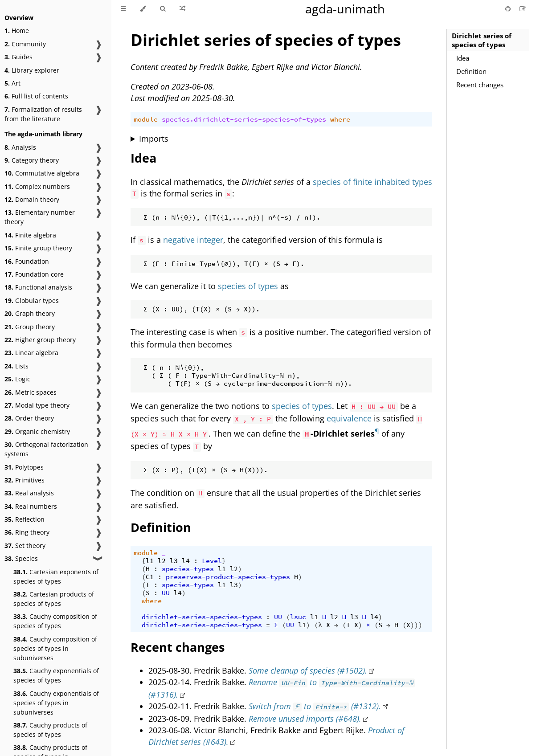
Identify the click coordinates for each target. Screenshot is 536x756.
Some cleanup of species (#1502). (308, 670)
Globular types (32, 300)
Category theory (32, 160)
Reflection (25, 519)
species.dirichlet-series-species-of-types (244, 119)
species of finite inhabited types (372, 182)
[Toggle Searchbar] (163, 9)
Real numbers (31, 506)
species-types (188, 569)
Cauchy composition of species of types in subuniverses (55, 648)
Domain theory (32, 199)
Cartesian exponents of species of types (56, 576)
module (146, 119)
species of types (248, 286)
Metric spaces (31, 392)
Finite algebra (30, 235)
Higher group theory (40, 340)
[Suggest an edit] (523, 9)
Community (25, 44)
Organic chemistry (37, 431)
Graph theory (30, 313)
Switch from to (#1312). (315, 706)
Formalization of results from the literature (43, 114)
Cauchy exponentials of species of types (56, 675)
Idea (463, 58)
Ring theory (27, 532)
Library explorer (32, 70)
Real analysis (29, 493)
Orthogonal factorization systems (46, 449)
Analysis (20, 147)
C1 (150, 577)
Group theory (30, 327)
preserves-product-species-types (228, 577)
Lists (16, 366)
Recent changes (480, 85)
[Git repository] (509, 9)
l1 (150, 561)
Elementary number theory (40, 217)
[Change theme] (143, 9)
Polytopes (24, 467)
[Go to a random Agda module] (182, 9)
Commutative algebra (42, 173)
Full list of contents (36, 96)
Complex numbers (37, 186)
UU (166, 593)
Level (212, 561)
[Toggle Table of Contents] (123, 9)
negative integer (193, 240)
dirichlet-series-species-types (202, 617)
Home (17, 31)
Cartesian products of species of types (54, 599)
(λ (318, 625)
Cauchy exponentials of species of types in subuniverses (56, 703)
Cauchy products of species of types (50, 730)
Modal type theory (37, 405)
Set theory (25, 546)
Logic (17, 379)
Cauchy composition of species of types (55, 621)
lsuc (298, 617)
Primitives (25, 480)
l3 (174, 561)
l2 (162, 561)
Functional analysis (38, 287)
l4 (186, 561)
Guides (18, 57)
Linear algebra (31, 353)
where (340, 119)
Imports (154, 139)
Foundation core (34, 274)
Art (12, 83)
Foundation (27, 261)
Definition (471, 71)
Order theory (29, 418)
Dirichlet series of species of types (482, 40)
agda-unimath (345, 9)
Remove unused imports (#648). (305, 719)
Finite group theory (38, 248)
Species (21, 558)
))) (416, 625)
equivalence (349, 418)
